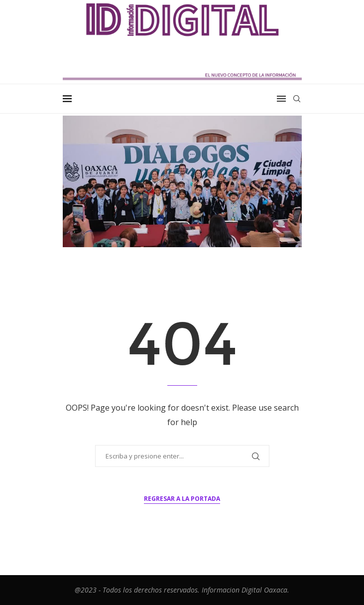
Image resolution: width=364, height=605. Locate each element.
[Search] (297, 99)
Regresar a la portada (182, 499)
